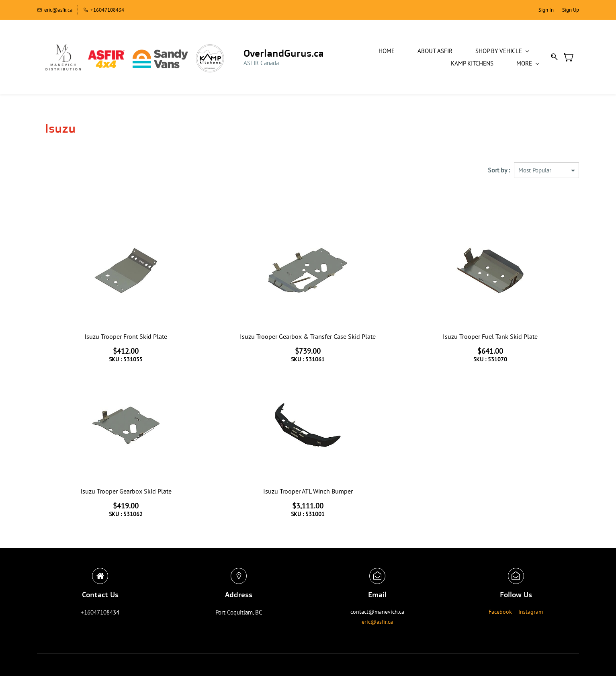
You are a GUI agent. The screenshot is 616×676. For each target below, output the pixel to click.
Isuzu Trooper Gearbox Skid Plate (126, 490)
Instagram (531, 610)
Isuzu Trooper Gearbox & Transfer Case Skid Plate (308, 335)
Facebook (500, 610)
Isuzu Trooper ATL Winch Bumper (308, 490)
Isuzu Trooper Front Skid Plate (126, 335)
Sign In (546, 10)
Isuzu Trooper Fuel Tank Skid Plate (490, 335)
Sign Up (571, 10)
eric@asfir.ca (377, 621)
